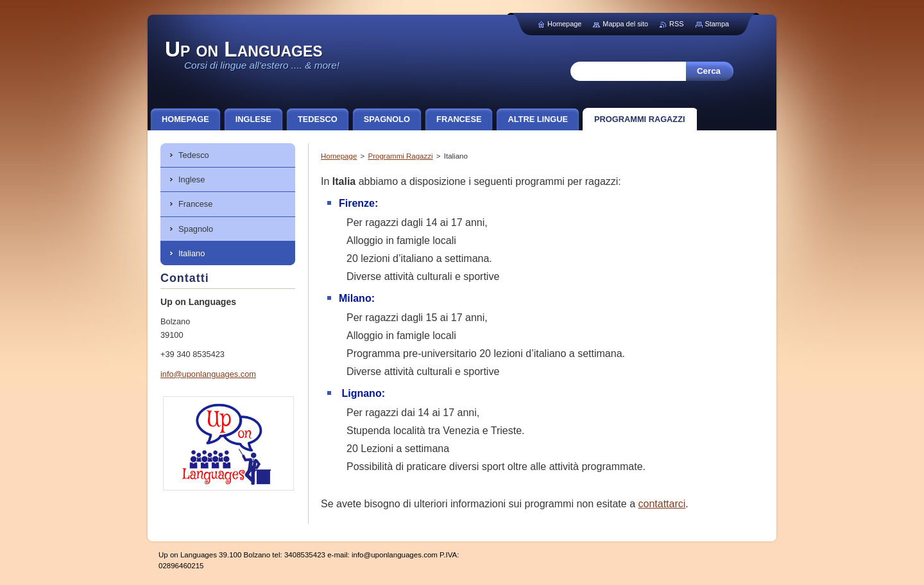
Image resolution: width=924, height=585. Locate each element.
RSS (676, 24)
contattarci (662, 504)
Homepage (339, 156)
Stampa (717, 24)
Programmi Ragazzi (400, 156)
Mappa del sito (625, 24)
